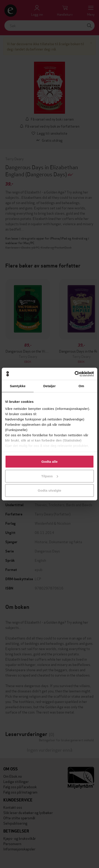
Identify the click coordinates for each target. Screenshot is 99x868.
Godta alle (49, 462)
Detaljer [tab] (49, 386)
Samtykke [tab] (18, 386)
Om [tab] (81, 386)
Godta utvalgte (49, 490)
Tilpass (50, 476)
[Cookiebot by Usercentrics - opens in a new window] (75, 374)
